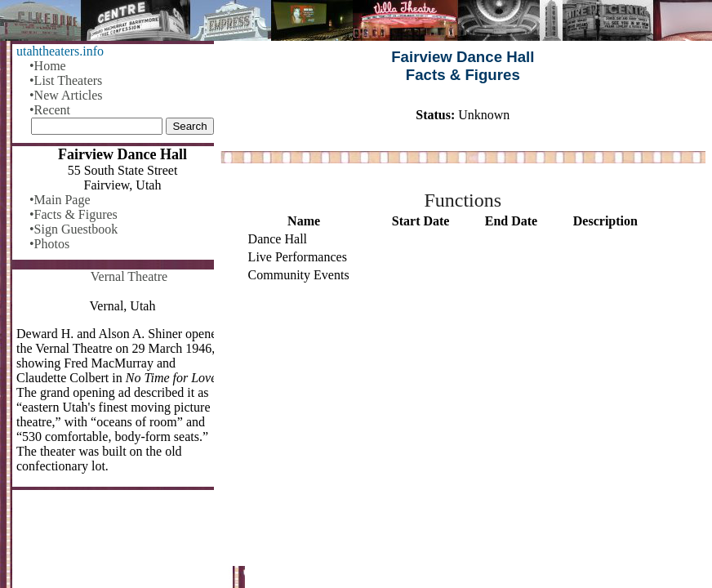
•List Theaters (66, 80)
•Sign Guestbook (73, 229)
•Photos (49, 244)
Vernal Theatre (129, 276)
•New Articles (66, 95)
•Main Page (60, 200)
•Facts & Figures (73, 214)
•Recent (50, 110)
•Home (48, 66)
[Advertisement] (463, 425)
